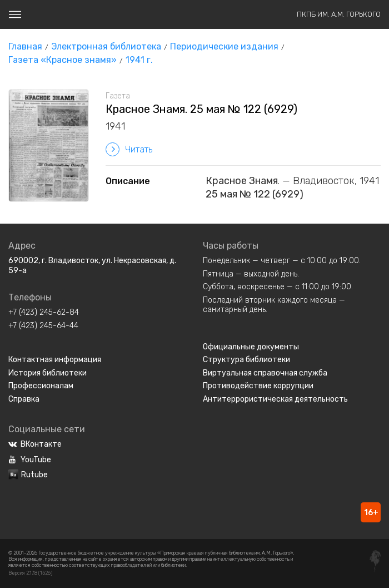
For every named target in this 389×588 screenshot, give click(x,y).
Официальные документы (251, 347)
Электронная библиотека (106, 46)
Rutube (28, 475)
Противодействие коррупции (258, 386)
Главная (25, 46)
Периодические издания (224, 46)
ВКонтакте (35, 444)
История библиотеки (48, 373)
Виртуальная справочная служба (265, 373)
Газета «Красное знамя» (63, 60)
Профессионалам (41, 386)
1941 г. (139, 60)
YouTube (30, 460)
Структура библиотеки (246, 360)
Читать (129, 149)
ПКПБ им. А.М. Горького (339, 14)
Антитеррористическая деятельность (275, 399)
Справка (24, 399)
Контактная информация (55, 360)
